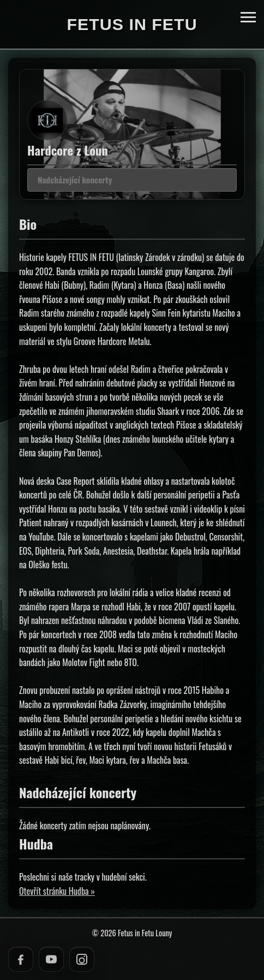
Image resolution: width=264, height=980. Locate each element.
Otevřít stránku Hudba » (57, 891)
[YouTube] (51, 959)
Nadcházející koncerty (75, 180)
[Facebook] (21, 959)
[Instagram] (82, 959)
